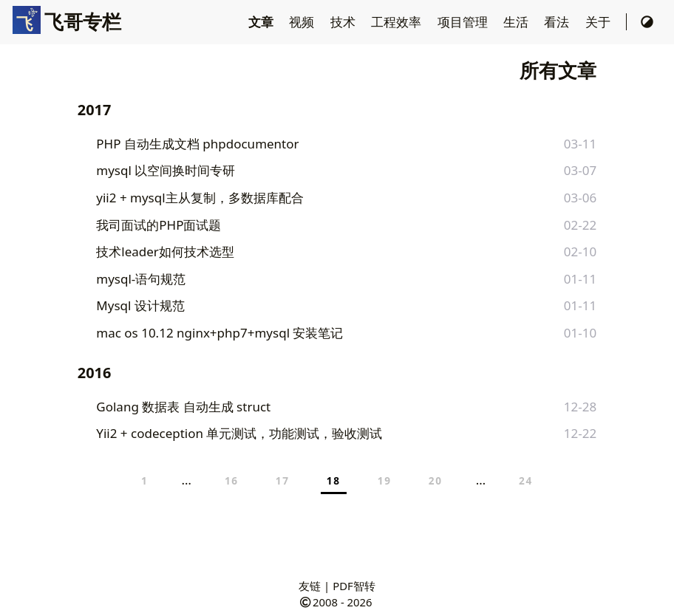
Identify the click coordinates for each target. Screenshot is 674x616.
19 (385, 480)
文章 (262, 22)
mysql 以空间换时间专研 (166, 170)
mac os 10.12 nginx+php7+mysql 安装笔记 (219, 333)
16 (232, 480)
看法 (558, 22)
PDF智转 (354, 586)
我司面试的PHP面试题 (159, 225)
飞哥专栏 (67, 21)
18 (334, 480)
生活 (517, 22)
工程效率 (398, 22)
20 (436, 480)
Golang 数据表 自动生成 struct (183, 407)
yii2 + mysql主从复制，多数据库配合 (200, 198)
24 (526, 480)
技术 (344, 22)
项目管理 (464, 22)
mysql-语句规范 (141, 279)
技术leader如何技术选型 (165, 251)
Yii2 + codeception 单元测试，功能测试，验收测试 (239, 433)
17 (283, 480)
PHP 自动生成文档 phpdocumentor (197, 144)
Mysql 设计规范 (140, 305)
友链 (310, 586)
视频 (303, 22)
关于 (599, 22)
